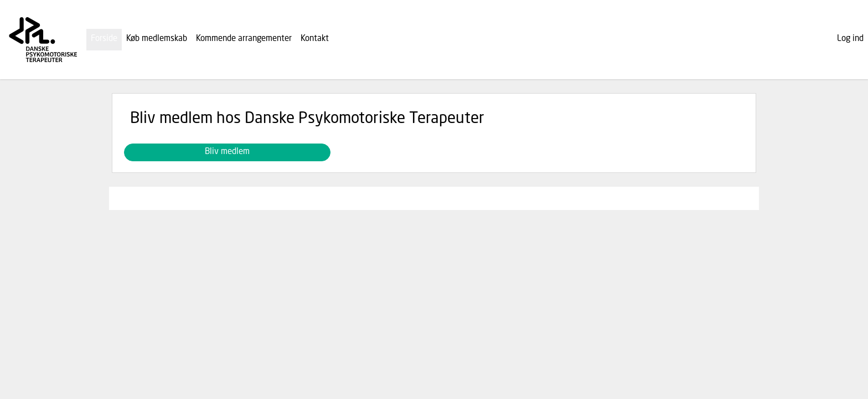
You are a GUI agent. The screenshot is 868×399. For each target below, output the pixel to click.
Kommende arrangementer (244, 39)
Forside (104, 39)
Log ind (850, 39)
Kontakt (315, 39)
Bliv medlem (227, 152)
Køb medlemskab (157, 39)
